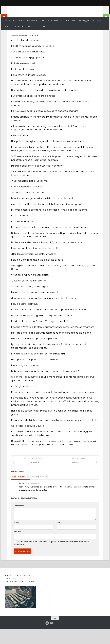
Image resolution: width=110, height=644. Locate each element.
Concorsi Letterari (49, 20)
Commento (19, 522)
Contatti (31, 27)
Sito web (18, 548)
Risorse (31, 597)
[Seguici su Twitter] (52, 639)
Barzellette (32, 20)
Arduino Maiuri (20, 51)
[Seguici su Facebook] (47, 639)
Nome (17, 539)
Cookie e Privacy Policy (15, 597)
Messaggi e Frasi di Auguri (91, 20)
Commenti (21, 493)
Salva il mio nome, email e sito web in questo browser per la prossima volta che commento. (51, 559)
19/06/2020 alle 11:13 (36, 500)
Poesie (8, 27)
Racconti (19, 27)
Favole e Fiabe (68, 20)
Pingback (40, 493)
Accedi (42, 27)
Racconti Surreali (58, 33)
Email (60, 539)
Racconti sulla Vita (35, 33)
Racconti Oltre (23, 9)
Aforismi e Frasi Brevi (14, 20)
